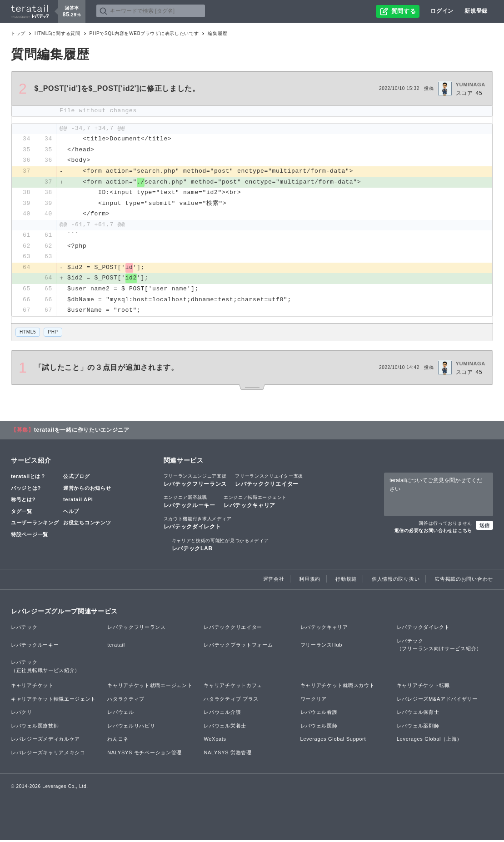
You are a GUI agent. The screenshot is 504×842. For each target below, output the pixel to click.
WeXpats (215, 741)
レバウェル (121, 714)
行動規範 (346, 581)
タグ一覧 (22, 513)
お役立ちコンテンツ (87, 525)
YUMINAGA (471, 85)
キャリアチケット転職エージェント (53, 701)
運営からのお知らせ (87, 490)
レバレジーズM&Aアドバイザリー (437, 701)
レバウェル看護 (319, 714)
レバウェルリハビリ (131, 727)
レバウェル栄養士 (225, 727)
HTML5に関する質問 (57, 33)
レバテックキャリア (255, 503)
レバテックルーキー (190, 503)
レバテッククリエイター (269, 482)
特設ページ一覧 (30, 536)
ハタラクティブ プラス (231, 701)
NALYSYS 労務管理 (227, 754)
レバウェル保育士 (418, 714)
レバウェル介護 (222, 714)
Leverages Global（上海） (429, 741)
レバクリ (22, 714)
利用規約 (310, 581)
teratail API (78, 501)
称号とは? (23, 501)
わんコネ (118, 741)
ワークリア (314, 701)
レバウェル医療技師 (35, 727)
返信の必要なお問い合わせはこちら (433, 532)
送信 (484, 527)
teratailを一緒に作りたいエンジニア (82, 432)
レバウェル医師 (319, 727)
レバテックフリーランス (195, 482)
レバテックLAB (220, 546)
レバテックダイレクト (198, 525)
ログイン (442, 11)
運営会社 (274, 581)
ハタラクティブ (126, 701)
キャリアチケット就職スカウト (338, 687)
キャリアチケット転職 (423, 687)
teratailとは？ (28, 478)
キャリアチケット (32, 687)
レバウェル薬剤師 (418, 727)
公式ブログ (77, 478)
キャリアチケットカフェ (233, 687)
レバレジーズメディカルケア (45, 741)
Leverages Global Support (333, 741)
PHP (53, 334)
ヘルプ (71, 513)
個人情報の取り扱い (396, 581)
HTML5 (28, 334)
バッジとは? (26, 490)
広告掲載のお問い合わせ (464, 581)
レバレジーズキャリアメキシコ (48, 754)
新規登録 (476, 11)
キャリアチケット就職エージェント (150, 687)
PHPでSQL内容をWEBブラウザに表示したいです (144, 33)
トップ (18, 33)
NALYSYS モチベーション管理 (145, 754)
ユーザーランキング (35, 525)
